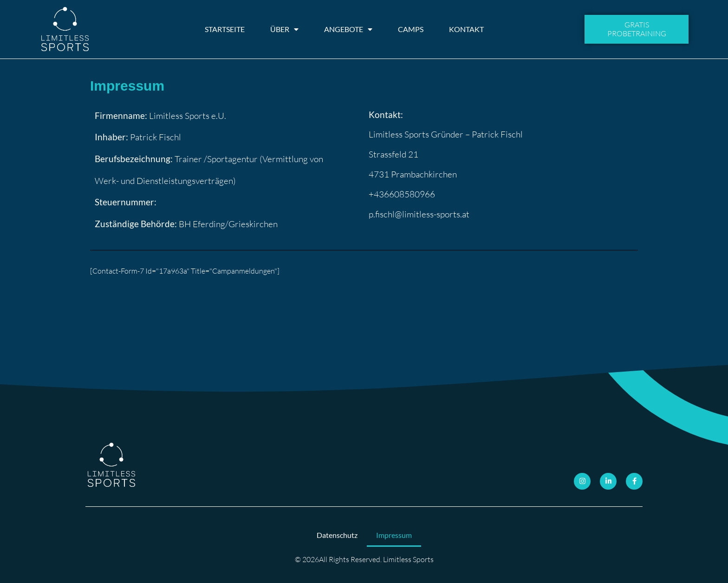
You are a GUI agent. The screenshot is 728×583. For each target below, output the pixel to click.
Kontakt (466, 29)
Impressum (394, 535)
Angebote (348, 29)
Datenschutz (337, 535)
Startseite (225, 29)
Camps (411, 29)
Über (284, 29)
